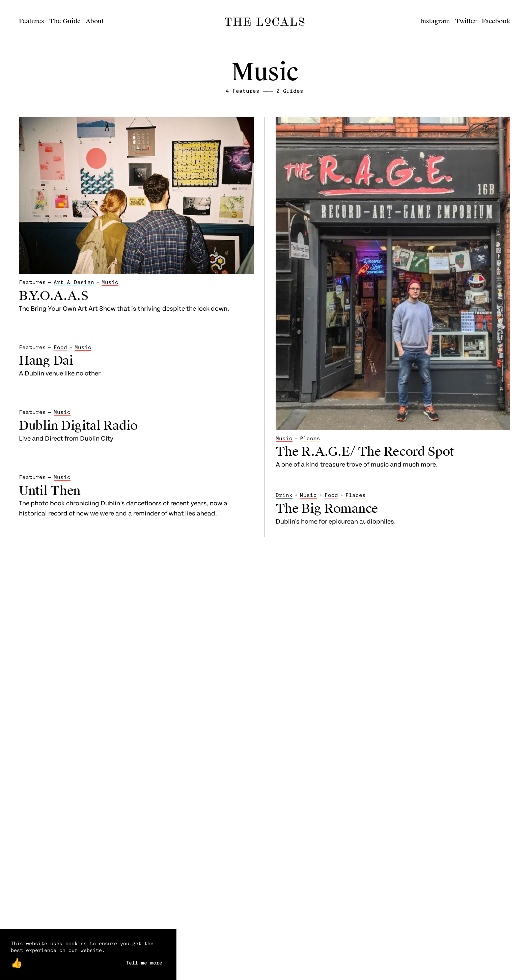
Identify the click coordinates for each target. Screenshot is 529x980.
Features (32, 21)
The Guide (65, 21)
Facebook (496, 21)
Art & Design (74, 282)
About (95, 21)
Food (60, 347)
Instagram (435, 21)
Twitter (466, 21)
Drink (284, 495)
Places (310, 438)
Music (110, 282)
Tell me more (144, 962)
